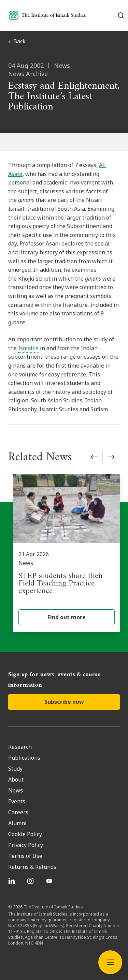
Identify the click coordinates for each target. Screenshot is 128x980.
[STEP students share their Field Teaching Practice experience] (67, 553)
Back (17, 41)
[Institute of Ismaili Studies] (47, 15)
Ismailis (28, 348)
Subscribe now (64, 702)
